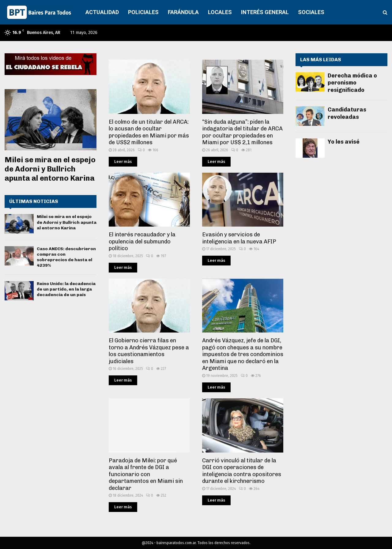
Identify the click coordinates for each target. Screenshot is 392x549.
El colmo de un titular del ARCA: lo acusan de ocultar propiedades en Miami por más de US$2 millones (149, 132)
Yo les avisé (344, 142)
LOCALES (220, 12)
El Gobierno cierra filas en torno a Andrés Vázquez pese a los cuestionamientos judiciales (149, 351)
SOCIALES (311, 12)
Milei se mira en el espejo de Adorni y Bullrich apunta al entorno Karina (50, 169)
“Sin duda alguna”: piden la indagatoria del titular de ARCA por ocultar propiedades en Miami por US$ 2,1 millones (242, 132)
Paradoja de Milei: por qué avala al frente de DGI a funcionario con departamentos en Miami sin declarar (146, 474)
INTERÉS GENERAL (265, 12)
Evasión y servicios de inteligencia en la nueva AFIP (239, 238)
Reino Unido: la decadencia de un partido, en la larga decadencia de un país (66, 289)
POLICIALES (143, 12)
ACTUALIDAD (102, 12)
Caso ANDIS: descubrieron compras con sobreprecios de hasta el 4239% (66, 257)
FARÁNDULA (183, 12)
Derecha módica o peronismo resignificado (352, 83)
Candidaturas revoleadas (347, 113)
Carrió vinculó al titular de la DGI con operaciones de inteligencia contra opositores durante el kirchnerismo (242, 471)
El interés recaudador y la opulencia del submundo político (142, 241)
